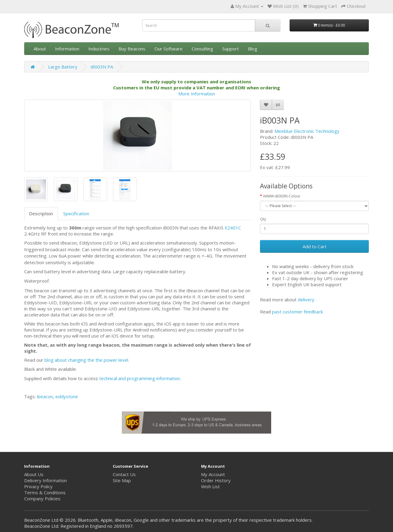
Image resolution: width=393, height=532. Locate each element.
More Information (197, 94)
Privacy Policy (38, 486)
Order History (216, 480)
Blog (253, 49)
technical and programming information (140, 378)
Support (231, 49)
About (40, 49)
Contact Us (124, 474)
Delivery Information (45, 480)
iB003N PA (102, 67)
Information (67, 49)
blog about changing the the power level (86, 360)
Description (41, 213)
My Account (213, 474)
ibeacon (45, 396)
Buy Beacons (132, 49)
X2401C (233, 228)
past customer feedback (297, 312)
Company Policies (42, 498)
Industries (99, 49)
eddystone (67, 396)
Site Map (122, 480)
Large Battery (63, 67)
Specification (76, 213)
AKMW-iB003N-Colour (282, 196)
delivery (306, 300)
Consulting (202, 49)
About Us (34, 474)
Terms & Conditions (45, 492)
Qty (263, 219)
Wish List (210, 486)
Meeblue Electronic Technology (307, 131)
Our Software (169, 49)
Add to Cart (315, 246)
